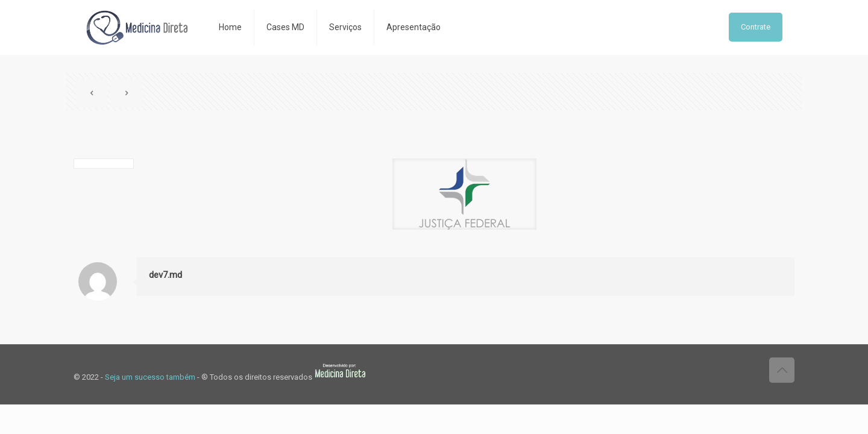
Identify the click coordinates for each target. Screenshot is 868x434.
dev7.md (165, 275)
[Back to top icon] (782, 370)
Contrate (756, 27)
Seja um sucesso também (150, 377)
